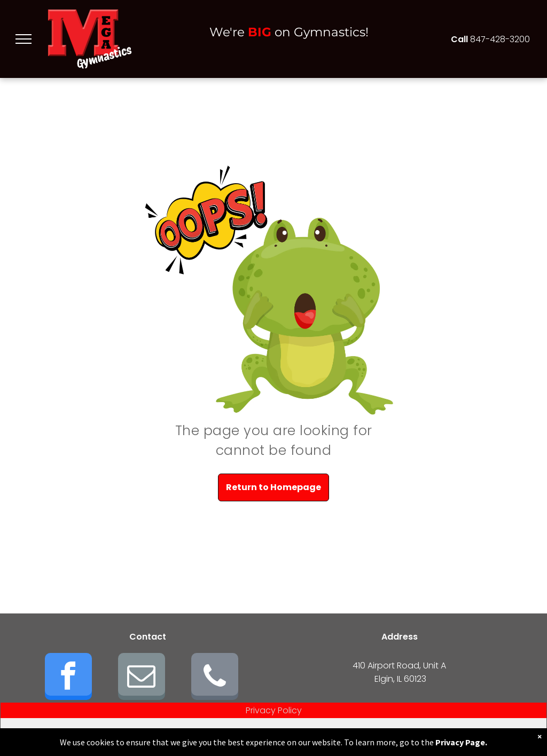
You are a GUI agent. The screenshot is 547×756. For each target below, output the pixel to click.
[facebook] (68, 678)
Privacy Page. (461, 742)
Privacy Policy (274, 710)
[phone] (215, 678)
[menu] (24, 39)
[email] (142, 678)
